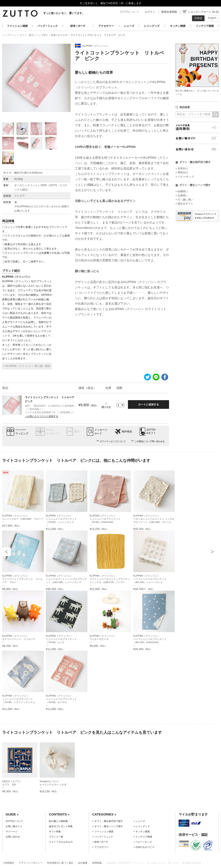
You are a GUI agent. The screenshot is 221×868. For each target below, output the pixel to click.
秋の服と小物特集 (58, 821)
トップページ (9, 35)
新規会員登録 (169, 12)
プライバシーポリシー (31, 863)
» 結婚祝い (182, 191)
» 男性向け (182, 173)
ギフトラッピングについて (113, 441)
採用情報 (97, 863)
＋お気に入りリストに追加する (42, 416)
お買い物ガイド (197, 138)
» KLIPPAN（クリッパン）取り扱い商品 (27, 366)
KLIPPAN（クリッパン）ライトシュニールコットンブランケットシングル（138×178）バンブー (110, 579)
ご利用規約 (8, 863)
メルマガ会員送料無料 (197, 127)
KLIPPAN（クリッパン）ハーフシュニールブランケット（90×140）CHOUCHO (150, 639)
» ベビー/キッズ (185, 177)
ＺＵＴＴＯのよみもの (61, 842)
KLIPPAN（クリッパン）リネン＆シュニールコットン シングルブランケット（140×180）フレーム (154, 519)
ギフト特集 (55, 831)
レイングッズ (152, 26)
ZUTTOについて (130, 12)
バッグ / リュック (48, 26)
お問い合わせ (197, 149)
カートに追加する (148, 404)
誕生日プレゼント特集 (61, 826)
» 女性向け (182, 168)
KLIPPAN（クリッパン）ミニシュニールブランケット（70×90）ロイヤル (61, 699)
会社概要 (83, 863)
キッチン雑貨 (178, 26)
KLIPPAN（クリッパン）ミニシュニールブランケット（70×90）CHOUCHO (105, 519)
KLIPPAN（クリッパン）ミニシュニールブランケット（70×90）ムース (61, 639)
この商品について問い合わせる (150, 441)
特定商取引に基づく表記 (60, 863)
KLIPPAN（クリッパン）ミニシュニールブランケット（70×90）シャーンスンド (61, 519)
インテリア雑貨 (205, 26)
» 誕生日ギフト (184, 204)
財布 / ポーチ (78, 26)
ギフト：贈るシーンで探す (34, 35)
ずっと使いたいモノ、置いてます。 (64, 13)
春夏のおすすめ (59, 35)
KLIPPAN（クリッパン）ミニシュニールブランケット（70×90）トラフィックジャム (19, 699)
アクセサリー (106, 26)
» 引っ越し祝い (184, 200)
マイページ (12, 831)
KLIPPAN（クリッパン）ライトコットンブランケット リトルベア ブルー (22, 579)
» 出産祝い (182, 195)
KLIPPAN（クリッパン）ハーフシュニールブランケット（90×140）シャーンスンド (150, 579)
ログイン (150, 12)
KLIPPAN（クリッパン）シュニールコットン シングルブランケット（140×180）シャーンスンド (66, 579)
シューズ (129, 26)
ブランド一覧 (56, 837)
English (212, 18)
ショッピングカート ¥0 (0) (203, 12)
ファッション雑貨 (17, 26)
